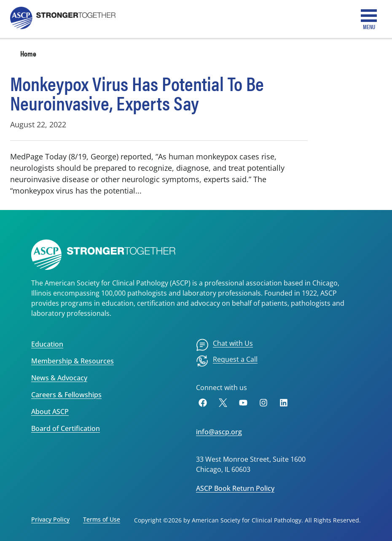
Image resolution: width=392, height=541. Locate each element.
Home (28, 53)
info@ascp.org (219, 432)
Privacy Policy (50, 519)
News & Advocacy (59, 378)
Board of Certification (66, 428)
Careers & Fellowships (66, 395)
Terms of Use (102, 519)
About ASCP (50, 412)
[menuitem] (224, 345)
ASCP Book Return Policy (235, 488)
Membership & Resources (72, 361)
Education (47, 344)
